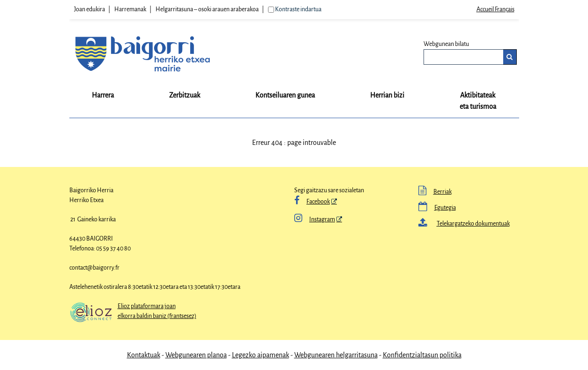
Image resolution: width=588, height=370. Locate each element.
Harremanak (130, 9)
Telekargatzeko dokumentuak (473, 224)
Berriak (443, 192)
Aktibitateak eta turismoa (478, 101)
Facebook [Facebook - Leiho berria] (318, 202)
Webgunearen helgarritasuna (336, 355)
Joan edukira (89, 9)
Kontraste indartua (298, 9)
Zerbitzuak (185, 95)
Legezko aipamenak (261, 355)
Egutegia (445, 208)
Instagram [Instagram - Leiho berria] (315, 219)
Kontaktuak (144, 355)
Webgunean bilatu (446, 44)
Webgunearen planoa (196, 355)
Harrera (103, 95)
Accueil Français (495, 9)
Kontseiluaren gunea (285, 95)
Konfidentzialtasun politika (422, 355)
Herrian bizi (387, 95)
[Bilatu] (510, 57)
